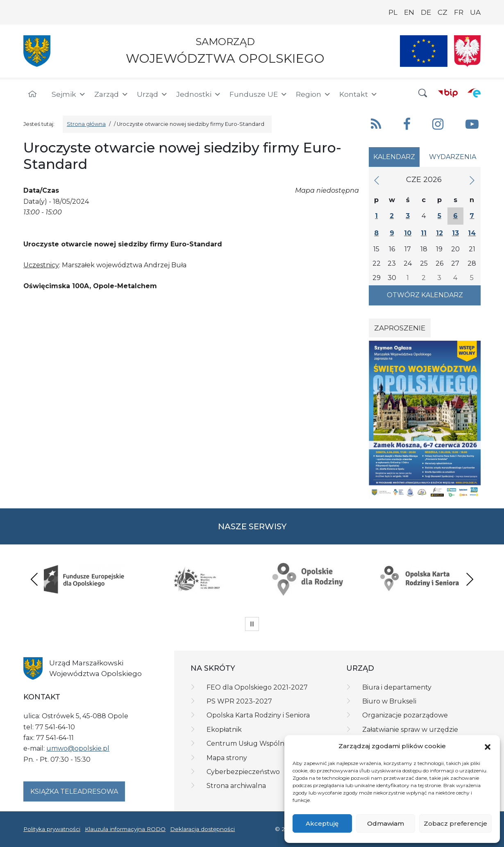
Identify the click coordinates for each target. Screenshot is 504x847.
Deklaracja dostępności (202, 829)
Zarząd (111, 94)
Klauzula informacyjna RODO (125, 829)
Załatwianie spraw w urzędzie (410, 730)
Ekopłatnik (224, 730)
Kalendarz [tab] (394, 157)
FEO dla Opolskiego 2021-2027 (257, 687)
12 (439, 233)
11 (424, 233)
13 (455, 233)
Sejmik (69, 94)
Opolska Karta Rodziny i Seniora (258, 715)
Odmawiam (386, 823)
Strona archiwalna (236, 786)
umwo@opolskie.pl (78, 748)
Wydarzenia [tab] (453, 157)
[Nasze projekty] (424, 51)
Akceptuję (322, 823)
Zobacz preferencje (455, 823)
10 (408, 233)
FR (459, 12)
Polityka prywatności (52, 829)
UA (475, 12)
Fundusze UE (259, 94)
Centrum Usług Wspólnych (251, 743)
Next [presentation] (470, 579)
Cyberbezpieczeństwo (243, 772)
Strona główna (86, 124)
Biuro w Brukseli (389, 701)
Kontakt (359, 94)
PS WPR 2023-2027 (239, 701)
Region (313, 94)
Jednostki (199, 94)
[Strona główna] (32, 94)
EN (409, 12)
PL (393, 12)
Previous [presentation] (34, 579)
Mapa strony (227, 758)
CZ (443, 12)
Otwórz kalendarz (425, 295)
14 (472, 233)
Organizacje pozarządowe (405, 715)
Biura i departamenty (397, 687)
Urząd (152, 94)
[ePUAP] (474, 93)
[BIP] (448, 93)
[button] (488, 747)
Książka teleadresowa (74, 791)
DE (426, 12)
